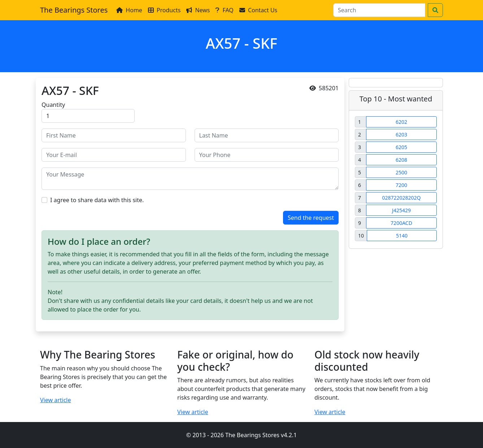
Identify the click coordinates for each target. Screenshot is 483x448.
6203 (401, 134)
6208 (401, 160)
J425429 (401, 210)
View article (56, 400)
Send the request (311, 218)
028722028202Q (401, 198)
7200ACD (401, 223)
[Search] (379, 10)
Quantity (53, 105)
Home (129, 10)
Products (164, 10)
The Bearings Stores (74, 10)
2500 (401, 172)
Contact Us (258, 10)
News (198, 10)
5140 (402, 236)
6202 (401, 122)
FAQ (224, 10)
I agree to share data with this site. (97, 200)
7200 (401, 185)
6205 (401, 147)
